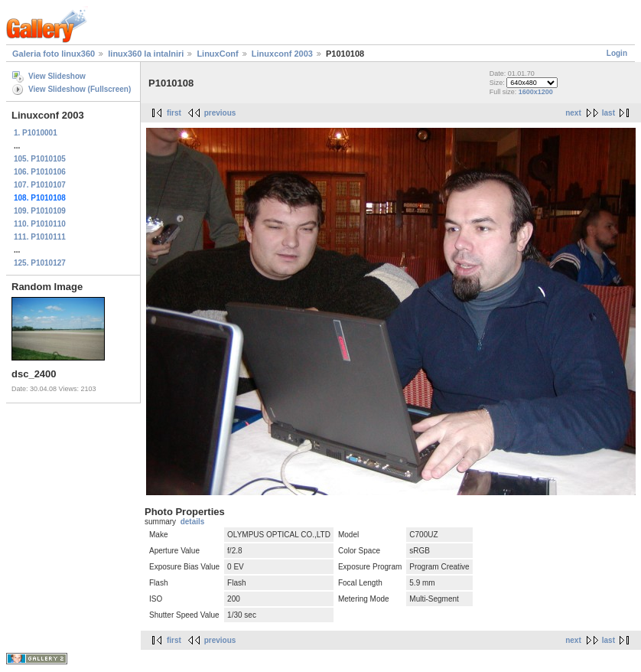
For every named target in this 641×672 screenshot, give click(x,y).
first (174, 113)
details (193, 522)
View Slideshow (57, 76)
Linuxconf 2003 (282, 54)
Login (617, 53)
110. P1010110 (40, 224)
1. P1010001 (36, 133)
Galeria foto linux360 (54, 54)
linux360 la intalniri (146, 54)
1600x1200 (536, 92)
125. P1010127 (40, 263)
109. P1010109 (40, 211)
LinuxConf (217, 54)
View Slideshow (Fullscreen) (80, 89)
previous (220, 113)
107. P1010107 (40, 185)
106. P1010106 (40, 172)
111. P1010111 (40, 237)
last (608, 113)
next (573, 113)
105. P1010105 (40, 159)
